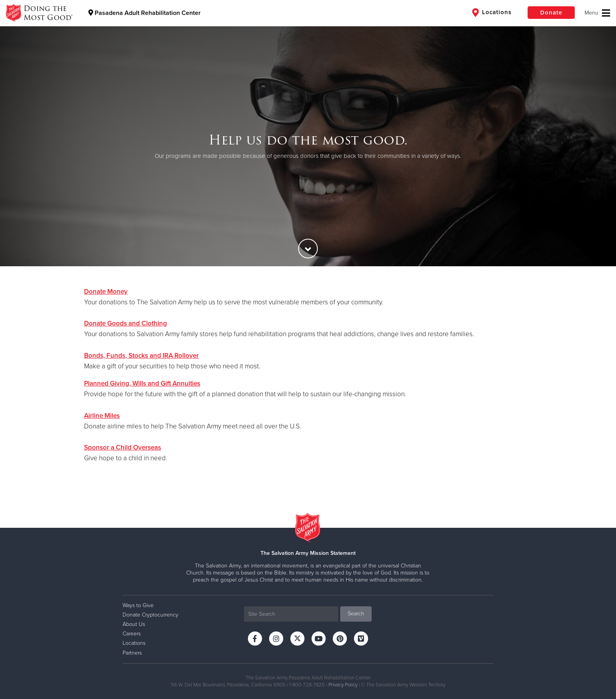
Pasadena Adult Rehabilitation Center (145, 13)
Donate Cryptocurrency (150, 615)
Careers (132, 634)
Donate (551, 13)
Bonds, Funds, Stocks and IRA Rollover (141, 356)
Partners (132, 653)
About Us (134, 624)
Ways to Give (138, 605)
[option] (308, 146)
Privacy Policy (343, 685)
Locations (492, 13)
